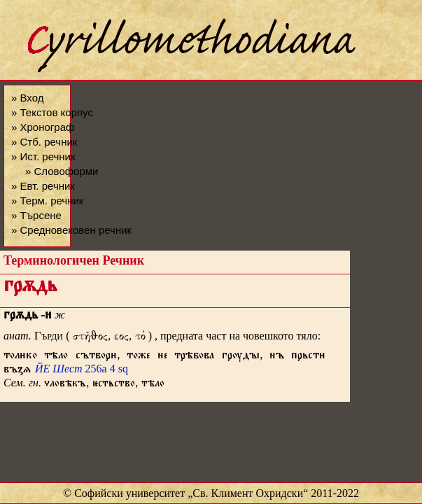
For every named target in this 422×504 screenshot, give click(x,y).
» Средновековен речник (71, 230)
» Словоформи (62, 171)
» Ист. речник (43, 156)
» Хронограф (43, 127)
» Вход (27, 98)
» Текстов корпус (52, 112)
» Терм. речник (47, 201)
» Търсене (36, 215)
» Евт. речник (43, 186)
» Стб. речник (44, 142)
